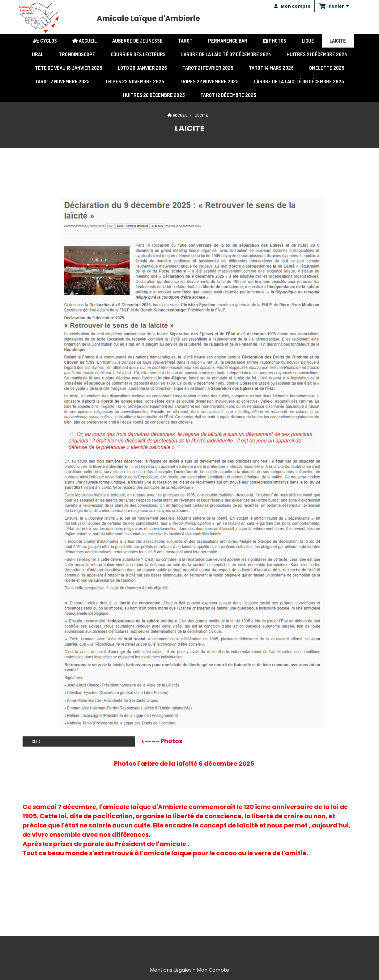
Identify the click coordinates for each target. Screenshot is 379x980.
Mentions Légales (171, 970)
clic (79, 741)
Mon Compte (213, 970)
